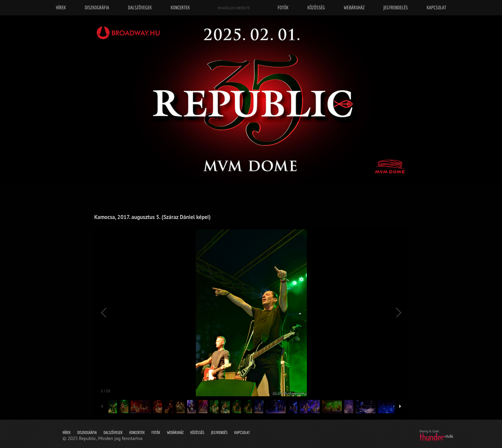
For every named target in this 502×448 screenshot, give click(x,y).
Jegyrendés (219, 432)
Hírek (67, 432)
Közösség (197, 432)
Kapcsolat (242, 432)
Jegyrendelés (395, 8)
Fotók (156, 432)
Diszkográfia (87, 432)
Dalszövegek (113, 432)
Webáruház (175, 432)
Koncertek (137, 432)
